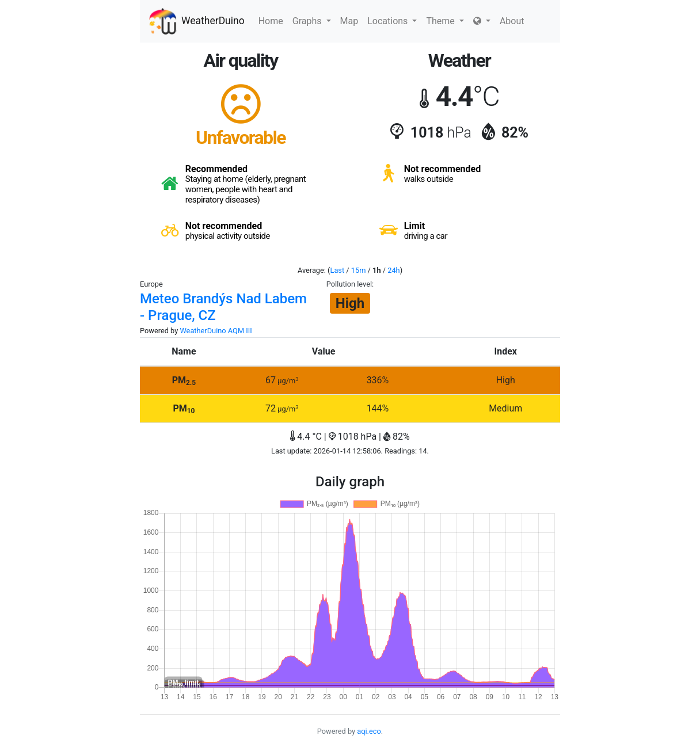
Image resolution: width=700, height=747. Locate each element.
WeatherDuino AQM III (216, 331)
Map (349, 21)
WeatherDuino (197, 21)
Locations (392, 21)
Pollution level (349, 284)
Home (271, 21)
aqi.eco (369, 731)
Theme (445, 21)
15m (359, 270)
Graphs (312, 21)
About (512, 21)
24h (393, 270)
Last (338, 270)
